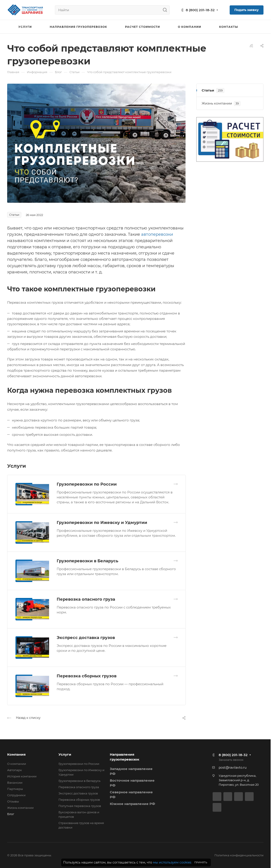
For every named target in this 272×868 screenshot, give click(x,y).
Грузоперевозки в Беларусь (87, 561)
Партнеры (15, 789)
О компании (17, 764)
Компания (16, 754)
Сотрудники (16, 795)
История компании (22, 776)
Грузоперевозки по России (87, 484)
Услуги (65, 754)
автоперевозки (157, 234)
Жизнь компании (20, 808)
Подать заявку (247, 10)
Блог (11, 814)
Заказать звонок (231, 760)
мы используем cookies (172, 862)
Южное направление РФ (132, 804)
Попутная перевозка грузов (80, 806)
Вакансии (15, 783)
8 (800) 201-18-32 (200, 10)
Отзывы (13, 801)
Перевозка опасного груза (86, 599)
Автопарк (15, 770)
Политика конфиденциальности (239, 855)
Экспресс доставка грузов (86, 638)
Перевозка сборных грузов (87, 676)
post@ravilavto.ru (233, 768)
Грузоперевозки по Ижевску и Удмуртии (102, 523)
